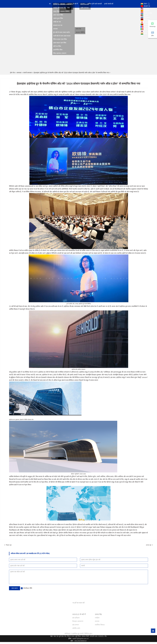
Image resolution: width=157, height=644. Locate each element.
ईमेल (70, 639)
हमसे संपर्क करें (109, 4)
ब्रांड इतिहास (76, 618)
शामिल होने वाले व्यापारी (95, 4)
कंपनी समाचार (28, 73)
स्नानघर (63, 4)
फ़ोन (72, 641)
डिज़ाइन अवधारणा (78, 621)
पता (51, 636)
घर (50, 4)
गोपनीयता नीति (28, 588)
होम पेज (12, 73)
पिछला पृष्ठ (14, 545)
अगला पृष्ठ (143, 545)
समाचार (83, 4)
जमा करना (15, 588)
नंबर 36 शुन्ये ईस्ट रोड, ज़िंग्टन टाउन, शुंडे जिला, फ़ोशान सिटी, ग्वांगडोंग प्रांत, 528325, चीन (80, 636)
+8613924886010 (80, 641)
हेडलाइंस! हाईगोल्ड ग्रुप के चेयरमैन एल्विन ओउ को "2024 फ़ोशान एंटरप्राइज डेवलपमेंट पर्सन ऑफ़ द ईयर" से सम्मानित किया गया (71, 73)
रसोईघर (56, 4)
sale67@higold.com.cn (80, 639)
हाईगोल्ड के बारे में (73, 4)
